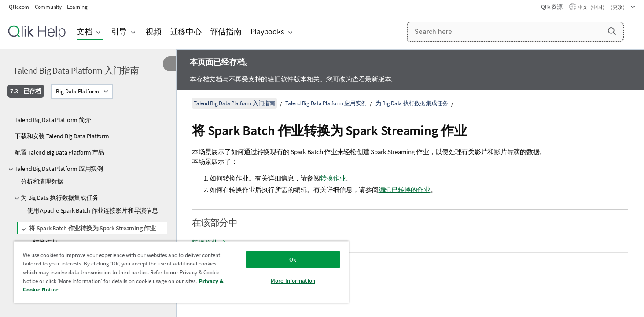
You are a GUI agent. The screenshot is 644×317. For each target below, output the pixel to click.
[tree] (88, 209)
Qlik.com (19, 7)
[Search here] (515, 32)
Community (48, 7)
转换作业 (333, 178)
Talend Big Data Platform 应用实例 (59, 169)
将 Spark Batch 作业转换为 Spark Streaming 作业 (92, 228)
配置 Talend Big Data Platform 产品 (59, 152)
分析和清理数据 (42, 181)
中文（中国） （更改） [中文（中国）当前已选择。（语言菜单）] (603, 7)
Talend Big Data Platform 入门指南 (76, 70)
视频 (154, 31)
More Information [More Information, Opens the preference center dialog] (293, 281)
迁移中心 (186, 31)
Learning (77, 7)
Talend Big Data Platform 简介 (53, 120)
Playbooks (267, 31)
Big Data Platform (77, 91)
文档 (85, 31)
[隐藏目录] (169, 64)
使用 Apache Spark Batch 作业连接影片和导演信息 (92, 210)
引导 (119, 31)
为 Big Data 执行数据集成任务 (59, 198)
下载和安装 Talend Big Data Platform (62, 136)
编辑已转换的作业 (405, 190)
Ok (293, 260)
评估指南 (226, 31)
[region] (181, 272)
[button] (612, 31)
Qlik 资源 (552, 7)
